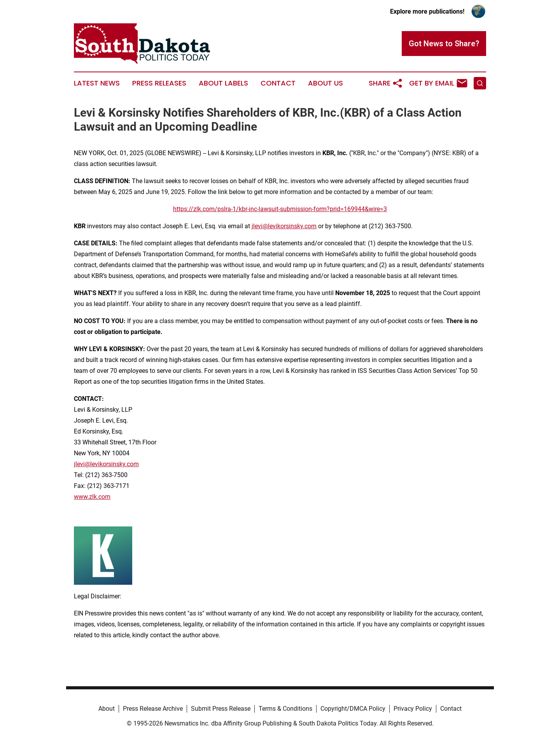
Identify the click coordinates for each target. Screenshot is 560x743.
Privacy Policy (413, 709)
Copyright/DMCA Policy (353, 709)
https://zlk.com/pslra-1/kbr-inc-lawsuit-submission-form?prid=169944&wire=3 (280, 209)
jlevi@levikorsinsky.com (284, 226)
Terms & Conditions (285, 709)
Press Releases (159, 83)
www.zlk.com (92, 497)
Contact (278, 83)
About (107, 709)
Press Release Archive (153, 709)
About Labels (223, 83)
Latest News (97, 83)
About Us (325, 83)
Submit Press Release (221, 709)
